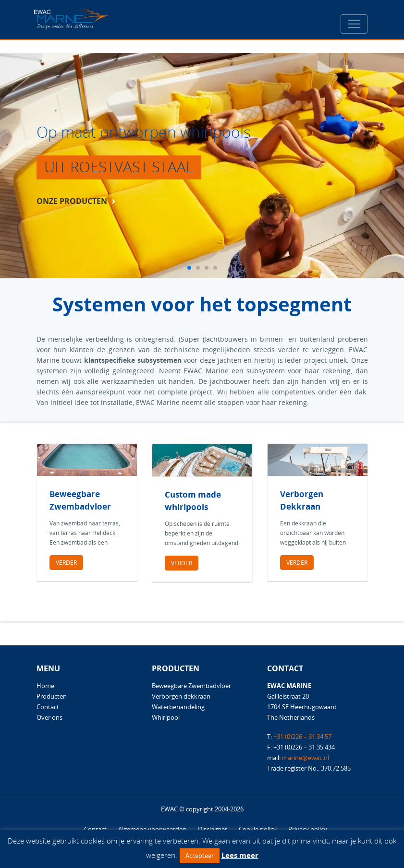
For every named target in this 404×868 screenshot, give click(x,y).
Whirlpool (166, 717)
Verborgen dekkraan (181, 696)
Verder (66, 563)
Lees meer (240, 855)
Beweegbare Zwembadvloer (191, 686)
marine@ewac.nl (306, 758)
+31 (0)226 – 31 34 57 (302, 737)
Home (45, 686)
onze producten (72, 201)
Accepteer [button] (200, 856)
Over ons (49, 717)
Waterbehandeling (178, 707)
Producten (52, 696)
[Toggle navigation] (354, 24)
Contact (48, 707)
